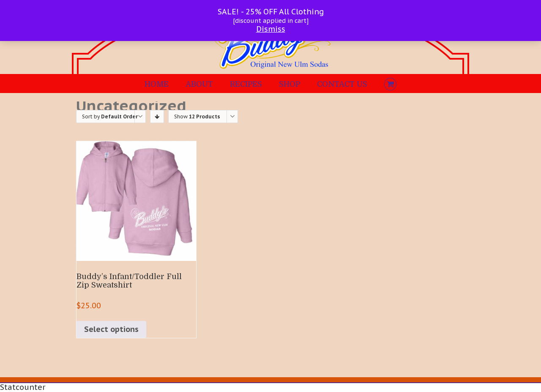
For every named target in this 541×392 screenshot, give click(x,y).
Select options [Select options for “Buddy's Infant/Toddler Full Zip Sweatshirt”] (111, 329)
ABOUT (199, 84)
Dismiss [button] (271, 29)
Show (197, 117)
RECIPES (246, 84)
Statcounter (23, 387)
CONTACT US (342, 84)
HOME (157, 84)
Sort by (110, 117)
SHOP (290, 84)
